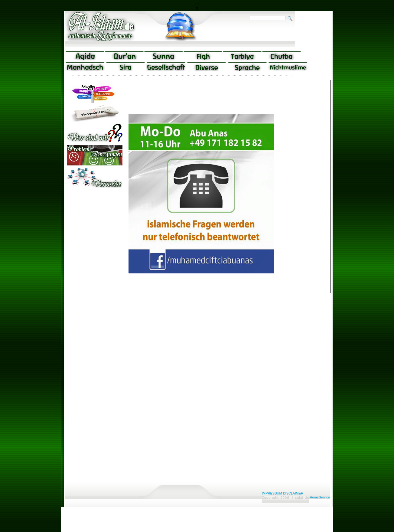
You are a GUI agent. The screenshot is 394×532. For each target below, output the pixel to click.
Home (314, 497)
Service (324, 497)
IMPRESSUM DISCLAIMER (283, 493)
